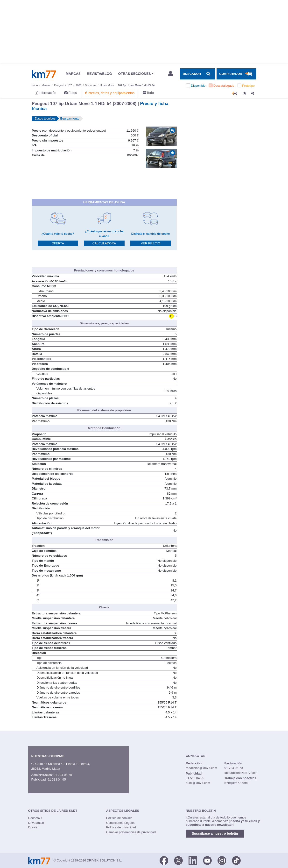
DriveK (33, 827)
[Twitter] (178, 860)
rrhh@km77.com (236, 783)
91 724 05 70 (63, 775)
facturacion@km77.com (241, 773)
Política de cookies (119, 818)
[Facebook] (164, 860)
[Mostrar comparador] (236, 74)
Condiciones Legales (121, 823)
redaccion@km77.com (202, 768)
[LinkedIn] (193, 860)
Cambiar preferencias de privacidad (131, 832)
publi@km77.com (198, 783)
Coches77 (35, 818)
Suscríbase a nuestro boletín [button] (215, 833)
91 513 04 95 (57, 779)
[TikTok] (236, 860)
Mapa (56, 769)
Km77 (44, 74)
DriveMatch (36, 823)
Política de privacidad (121, 827)
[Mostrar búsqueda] (197, 74)
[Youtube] (207, 860)
